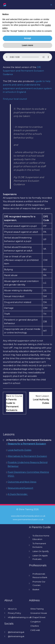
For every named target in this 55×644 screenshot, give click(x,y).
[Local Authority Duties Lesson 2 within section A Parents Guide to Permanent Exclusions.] (41, 400)
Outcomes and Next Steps (22, 482)
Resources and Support (20, 488)
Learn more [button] (27, 45)
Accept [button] (27, 38)
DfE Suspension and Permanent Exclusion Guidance (23, 71)
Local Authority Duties (19, 450)
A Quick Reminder (18, 494)
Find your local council (15, 99)
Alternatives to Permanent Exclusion (27, 456)
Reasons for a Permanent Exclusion (27, 444)
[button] (51, 5)
